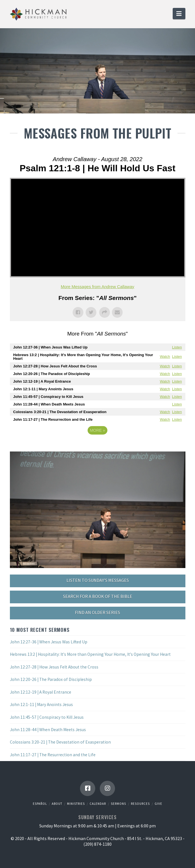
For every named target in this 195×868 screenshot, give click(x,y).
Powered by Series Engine (97, 446)
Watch (165, 357)
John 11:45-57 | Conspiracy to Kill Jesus (47, 717)
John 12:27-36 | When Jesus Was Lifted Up (49, 642)
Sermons (118, 804)
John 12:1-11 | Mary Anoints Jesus (41, 704)
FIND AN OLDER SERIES (97, 612)
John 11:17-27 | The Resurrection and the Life (53, 755)
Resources (140, 804)
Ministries (76, 804)
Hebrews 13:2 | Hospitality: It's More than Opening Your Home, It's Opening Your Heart (90, 654)
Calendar (98, 804)
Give (158, 804)
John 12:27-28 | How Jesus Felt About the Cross (54, 667)
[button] (179, 14)
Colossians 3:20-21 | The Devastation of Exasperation (60, 742)
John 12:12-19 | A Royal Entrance (41, 692)
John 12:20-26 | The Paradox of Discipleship (51, 679)
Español (40, 804)
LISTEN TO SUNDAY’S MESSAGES (98, 580)
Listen (177, 347)
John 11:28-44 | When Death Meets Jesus (48, 730)
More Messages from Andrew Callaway (97, 287)
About (57, 804)
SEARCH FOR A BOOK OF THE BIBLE (98, 596)
